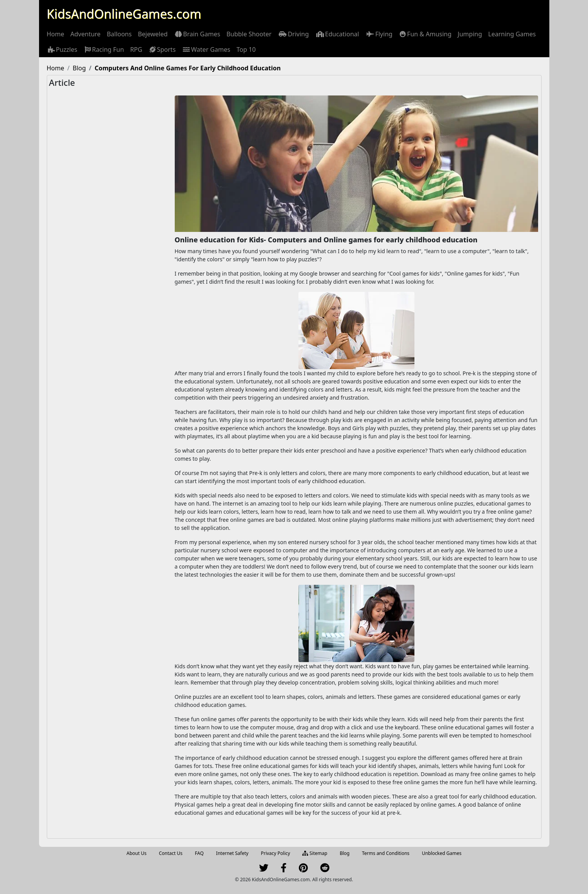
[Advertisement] (111, 219)
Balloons (119, 34)
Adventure (85, 34)
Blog (345, 853)
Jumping (470, 34)
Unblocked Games (442, 853)
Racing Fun (104, 49)
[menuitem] (56, 34)
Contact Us (171, 853)
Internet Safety (232, 853)
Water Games (206, 49)
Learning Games (512, 34)
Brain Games (197, 34)
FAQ (199, 853)
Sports (162, 49)
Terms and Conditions (386, 853)
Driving (293, 34)
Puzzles (62, 49)
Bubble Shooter (249, 34)
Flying (379, 34)
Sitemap (315, 853)
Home (56, 34)
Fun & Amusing (425, 34)
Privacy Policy (276, 853)
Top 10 (246, 49)
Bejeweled (153, 34)
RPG (136, 49)
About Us (136, 853)
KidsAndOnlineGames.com (124, 14)
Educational (337, 34)
